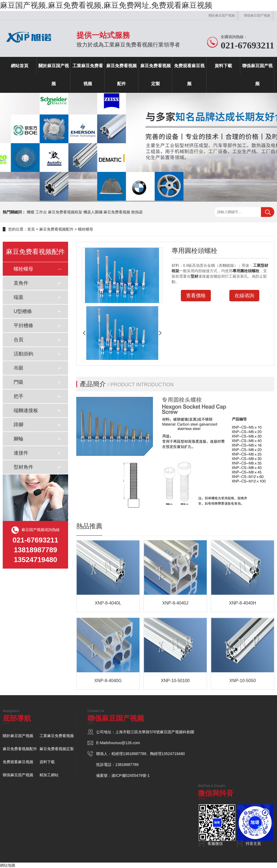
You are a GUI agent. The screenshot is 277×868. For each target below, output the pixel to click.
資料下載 (223, 66)
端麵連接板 (26, 410)
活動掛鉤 (23, 354)
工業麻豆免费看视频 (88, 75)
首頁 (31, 229)
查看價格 (196, 296)
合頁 (19, 340)
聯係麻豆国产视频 (257, 16)
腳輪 (19, 439)
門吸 (19, 382)
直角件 (21, 283)
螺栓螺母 (86, 229)
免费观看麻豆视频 (189, 75)
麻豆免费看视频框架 (65, 212)
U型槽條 (23, 311)
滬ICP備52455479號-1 (130, 775)
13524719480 (173, 754)
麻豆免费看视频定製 (156, 75)
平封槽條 (23, 326)
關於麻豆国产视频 (222, 16)
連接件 (21, 453)
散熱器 (137, 212)
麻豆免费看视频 (117, 212)
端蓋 (19, 297)
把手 (19, 396)
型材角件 (23, 467)
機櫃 (31, 212)
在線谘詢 (244, 296)
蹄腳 (19, 425)
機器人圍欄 (93, 212)
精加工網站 (49, 775)
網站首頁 (20, 66)
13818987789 (135, 754)
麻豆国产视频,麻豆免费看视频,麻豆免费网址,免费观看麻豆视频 (106, 5)
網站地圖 (8, 865)
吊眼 (19, 368)
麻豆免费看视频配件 (121, 75)
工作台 (41, 212)
